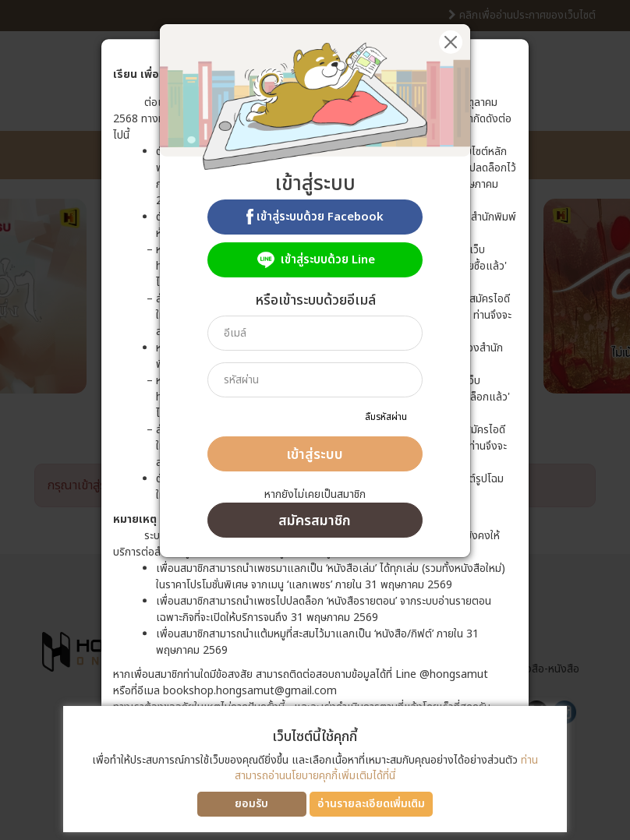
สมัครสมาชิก (315, 521)
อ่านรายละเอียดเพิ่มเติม (371, 804)
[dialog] (315, 420)
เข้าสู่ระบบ (315, 455)
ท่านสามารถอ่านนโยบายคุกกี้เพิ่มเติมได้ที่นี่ (386, 768)
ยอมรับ (251, 804)
